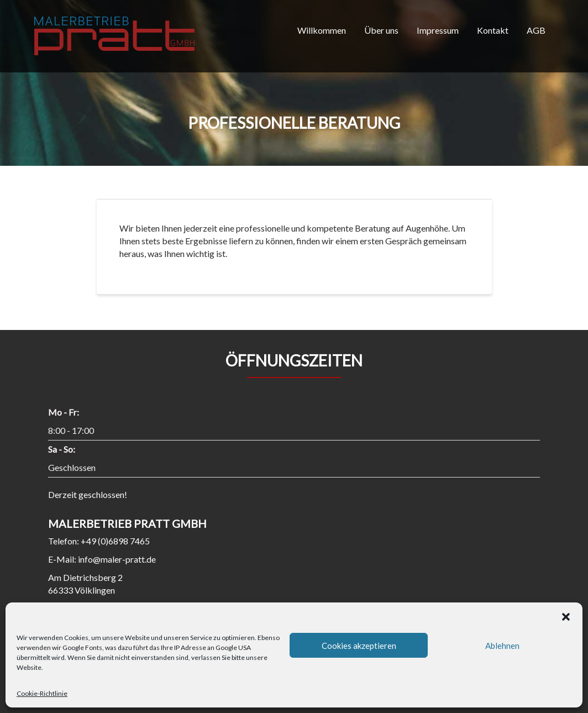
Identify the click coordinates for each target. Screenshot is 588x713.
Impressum (438, 30)
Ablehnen (502, 646)
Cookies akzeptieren (359, 646)
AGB (536, 30)
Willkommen (322, 30)
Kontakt (493, 30)
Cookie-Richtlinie (42, 693)
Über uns (381, 30)
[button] (566, 616)
